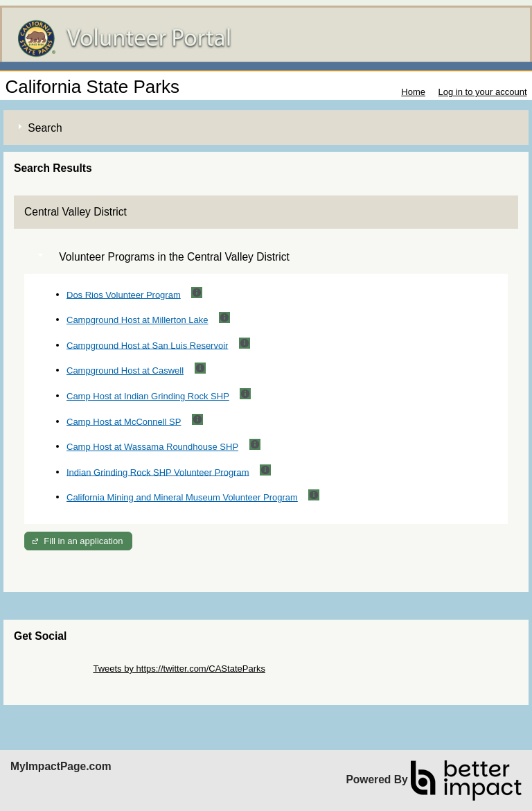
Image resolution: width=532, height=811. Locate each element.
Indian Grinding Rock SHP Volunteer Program (158, 472)
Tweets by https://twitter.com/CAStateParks (179, 669)
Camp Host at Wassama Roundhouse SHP (152, 447)
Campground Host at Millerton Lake (138, 320)
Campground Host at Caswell (125, 370)
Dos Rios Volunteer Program (124, 294)
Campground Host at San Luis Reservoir (147, 345)
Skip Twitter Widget (52, 669)
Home (413, 92)
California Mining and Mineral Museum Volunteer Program (182, 497)
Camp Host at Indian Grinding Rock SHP (148, 396)
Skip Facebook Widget (59, 679)
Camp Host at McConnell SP (124, 421)
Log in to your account (483, 92)
